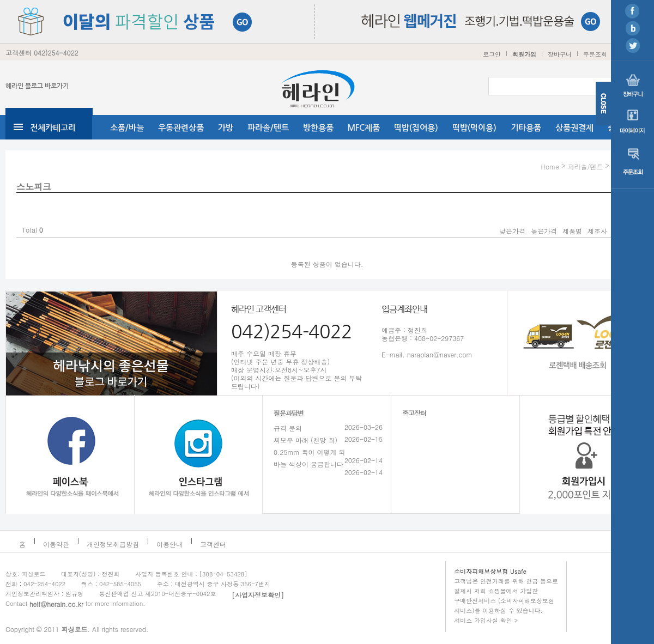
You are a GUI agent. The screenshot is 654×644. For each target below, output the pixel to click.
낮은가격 (512, 231)
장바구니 (560, 54)
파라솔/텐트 (268, 128)
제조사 (597, 231)
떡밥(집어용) (416, 128)
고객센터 (213, 544)
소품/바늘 (127, 128)
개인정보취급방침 (113, 544)
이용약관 (56, 544)
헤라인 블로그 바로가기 (37, 86)
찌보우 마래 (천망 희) (305, 440)
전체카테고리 (53, 128)
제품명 (572, 231)
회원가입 (524, 54)
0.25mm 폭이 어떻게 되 (310, 452)
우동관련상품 (181, 128)
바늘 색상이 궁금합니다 (308, 464)
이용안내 (169, 544)
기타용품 (526, 128)
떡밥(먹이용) (474, 128)
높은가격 (544, 231)
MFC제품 (364, 128)
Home (550, 166)
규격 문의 (288, 428)
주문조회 (595, 54)
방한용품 (318, 128)
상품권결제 (574, 128)
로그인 (492, 54)
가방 (226, 128)
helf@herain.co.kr (56, 604)
